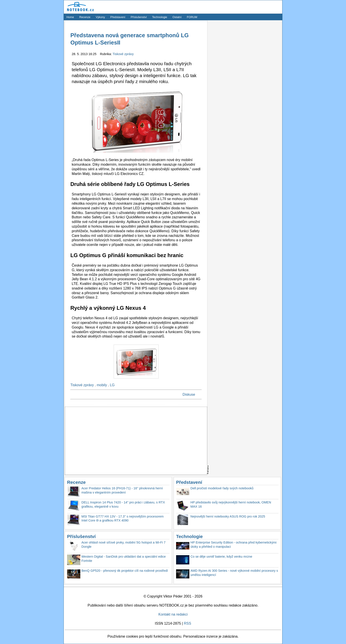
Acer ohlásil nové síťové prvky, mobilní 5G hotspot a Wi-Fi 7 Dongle (123, 545)
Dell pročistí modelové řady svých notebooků (222, 488)
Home (70, 17)
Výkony (100, 17)
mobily (102, 385)
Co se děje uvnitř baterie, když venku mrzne (221, 557)
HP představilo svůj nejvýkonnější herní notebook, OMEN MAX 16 (231, 504)
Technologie (160, 17)
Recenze (85, 17)
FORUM (192, 17)
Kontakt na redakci (173, 614)
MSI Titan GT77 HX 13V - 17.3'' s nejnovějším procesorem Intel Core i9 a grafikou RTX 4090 (123, 519)
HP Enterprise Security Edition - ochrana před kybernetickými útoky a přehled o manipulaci (233, 545)
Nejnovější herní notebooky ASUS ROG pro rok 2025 (228, 516)
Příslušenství (139, 17)
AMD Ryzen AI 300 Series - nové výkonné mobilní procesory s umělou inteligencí (234, 573)
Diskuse (189, 394)
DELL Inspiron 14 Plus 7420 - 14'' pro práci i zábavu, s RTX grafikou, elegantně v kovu (123, 504)
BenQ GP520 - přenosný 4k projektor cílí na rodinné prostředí (125, 571)
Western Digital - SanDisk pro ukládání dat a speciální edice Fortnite (124, 559)
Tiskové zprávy (123, 54)
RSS (187, 623)
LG (112, 385)
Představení (118, 17)
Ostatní (177, 17)
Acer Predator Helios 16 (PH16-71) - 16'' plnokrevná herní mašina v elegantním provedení (122, 490)
